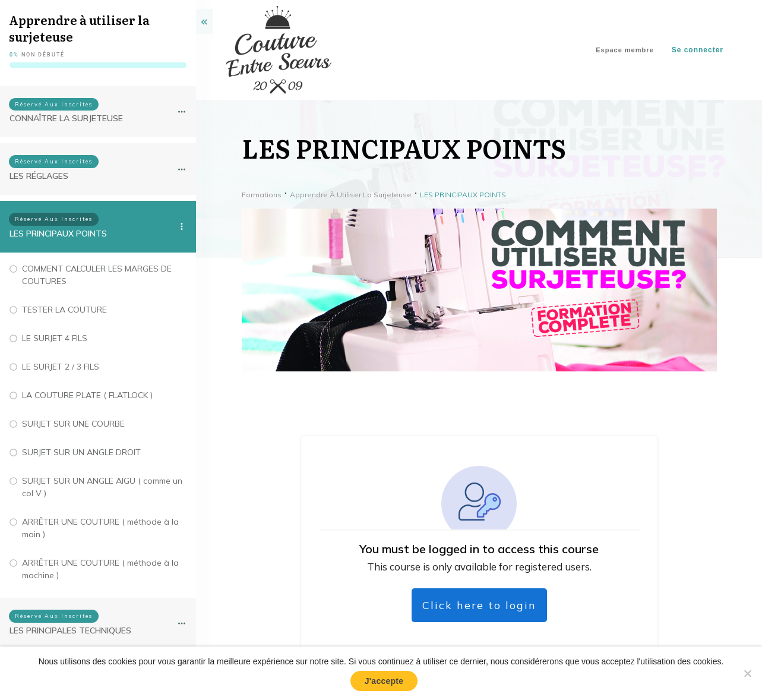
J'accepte (384, 681)
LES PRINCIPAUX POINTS (58, 234)
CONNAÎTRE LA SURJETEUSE (66, 118)
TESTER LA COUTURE (64, 310)
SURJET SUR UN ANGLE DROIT (81, 452)
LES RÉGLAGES (39, 176)
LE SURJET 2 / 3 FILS (61, 367)
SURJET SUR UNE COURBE (73, 424)
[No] (747, 673)
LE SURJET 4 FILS (55, 338)
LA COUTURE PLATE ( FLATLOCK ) (87, 395)
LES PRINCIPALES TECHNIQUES (70, 630)
